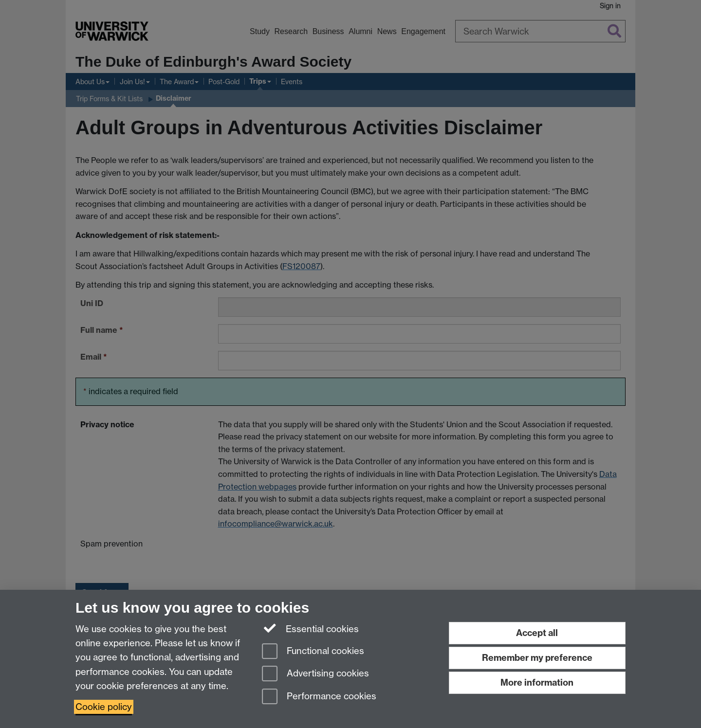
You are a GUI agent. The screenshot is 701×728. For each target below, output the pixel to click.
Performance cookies (319, 697)
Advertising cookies (315, 674)
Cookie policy (104, 707)
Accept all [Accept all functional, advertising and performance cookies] (537, 633)
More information (537, 682)
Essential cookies (310, 628)
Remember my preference (537, 658)
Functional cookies (313, 652)
